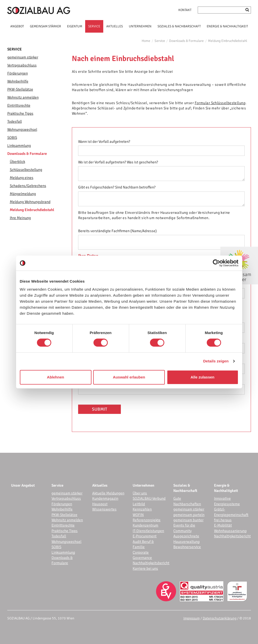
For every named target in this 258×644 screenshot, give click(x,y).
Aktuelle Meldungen (108, 493)
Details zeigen (216, 361)
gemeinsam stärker (23, 57)
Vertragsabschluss (22, 65)
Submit (100, 409)
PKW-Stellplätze (20, 89)
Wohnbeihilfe (18, 81)
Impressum (192, 618)
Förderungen (18, 73)
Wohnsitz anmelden (23, 97)
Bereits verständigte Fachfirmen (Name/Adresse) (117, 231)
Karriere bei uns (145, 568)
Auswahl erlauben (129, 377)
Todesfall (15, 121)
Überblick (17, 162)
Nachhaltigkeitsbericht (151, 563)
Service (160, 41)
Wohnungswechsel (22, 130)
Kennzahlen (142, 509)
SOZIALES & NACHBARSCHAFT (179, 26)
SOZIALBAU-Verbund (149, 498)
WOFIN (138, 515)
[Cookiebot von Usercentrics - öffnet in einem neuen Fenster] (216, 263)
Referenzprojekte (147, 520)
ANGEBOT (17, 26)
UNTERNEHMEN (140, 26)
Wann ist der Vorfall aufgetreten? (104, 142)
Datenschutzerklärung (220, 618)
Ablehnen (56, 377)
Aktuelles (100, 485)
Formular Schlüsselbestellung (220, 103)
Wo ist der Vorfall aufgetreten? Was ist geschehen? (118, 162)
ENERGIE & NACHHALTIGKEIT (227, 26)
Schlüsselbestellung (26, 170)
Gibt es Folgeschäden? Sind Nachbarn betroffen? (117, 187)
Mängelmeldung (23, 194)
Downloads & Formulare (186, 41)
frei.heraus (223, 520)
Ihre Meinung (20, 218)
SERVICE (94, 26)
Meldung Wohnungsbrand (30, 202)
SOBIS (12, 138)
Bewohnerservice (187, 547)
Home (146, 41)
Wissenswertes (104, 509)
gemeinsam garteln (189, 515)
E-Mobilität (223, 525)
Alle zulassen (202, 377)
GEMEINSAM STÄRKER (45, 26)
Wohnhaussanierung (230, 531)
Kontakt (185, 10)
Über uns (140, 493)
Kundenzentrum (145, 525)
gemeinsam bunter (188, 520)
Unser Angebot (23, 485)
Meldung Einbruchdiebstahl (228, 41)
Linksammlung (19, 146)
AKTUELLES (115, 26)
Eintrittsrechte (19, 105)
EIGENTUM (75, 26)
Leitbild (139, 504)
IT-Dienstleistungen (148, 531)
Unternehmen (143, 485)
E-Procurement (145, 536)
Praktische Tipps (20, 113)
